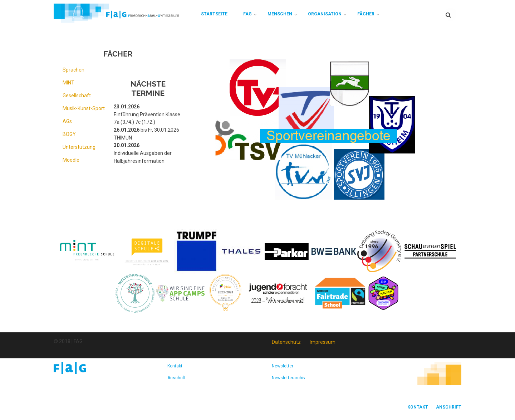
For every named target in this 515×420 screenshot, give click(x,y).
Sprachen (73, 70)
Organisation (325, 14)
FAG (247, 14)
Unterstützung (79, 147)
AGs (67, 121)
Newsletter (283, 366)
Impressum (323, 342)
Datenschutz (286, 342)
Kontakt (175, 366)
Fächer (366, 14)
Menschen (280, 14)
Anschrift (176, 378)
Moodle (71, 160)
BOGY (69, 134)
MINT (68, 83)
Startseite (214, 14)
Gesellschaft (77, 96)
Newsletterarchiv (289, 378)
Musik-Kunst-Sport (84, 108)
